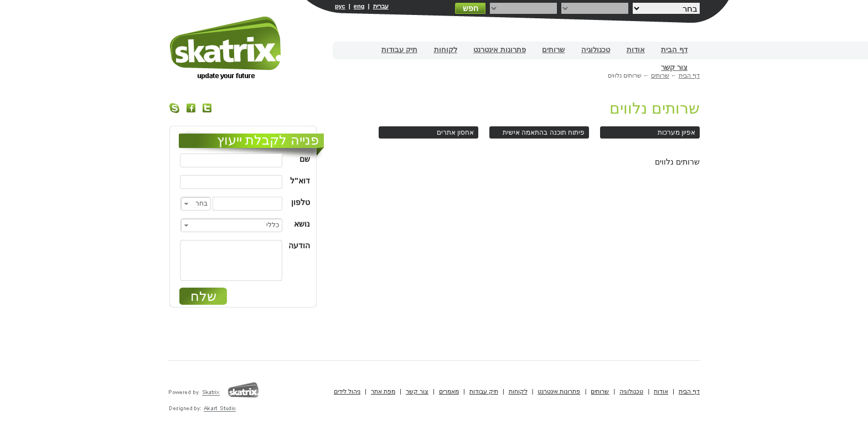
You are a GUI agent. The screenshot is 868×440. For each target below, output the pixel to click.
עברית (381, 6)
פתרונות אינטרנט (500, 50)
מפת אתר (383, 391)
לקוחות (446, 50)
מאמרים (449, 391)
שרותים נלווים (655, 108)
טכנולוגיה (596, 50)
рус (340, 6)
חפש (471, 8)
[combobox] (196, 204)
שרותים (553, 50)
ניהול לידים (347, 391)
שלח (203, 296)
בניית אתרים (226, 48)
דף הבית (674, 50)
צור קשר (674, 67)
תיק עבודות (399, 50)
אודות (636, 50)
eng (359, 6)
